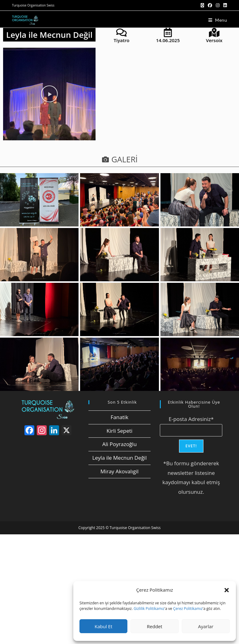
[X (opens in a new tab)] (202, 5)
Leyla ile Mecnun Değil (119, 458)
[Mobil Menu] (218, 20)
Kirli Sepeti (120, 431)
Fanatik (119, 417)
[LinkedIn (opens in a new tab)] (224, 5)
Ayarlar (206, 626)
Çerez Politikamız (188, 609)
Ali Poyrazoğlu (119, 444)
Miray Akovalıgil (119, 471)
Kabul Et (103, 626)
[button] (227, 590)
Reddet (155, 626)
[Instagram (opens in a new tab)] (218, 5)
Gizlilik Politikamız (149, 609)
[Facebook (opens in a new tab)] (210, 5)
